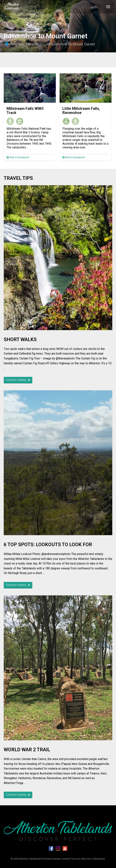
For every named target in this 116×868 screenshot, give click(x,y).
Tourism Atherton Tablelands (88, 859)
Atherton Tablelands (27, 44)
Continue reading (18, 380)
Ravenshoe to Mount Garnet (72, 44)
